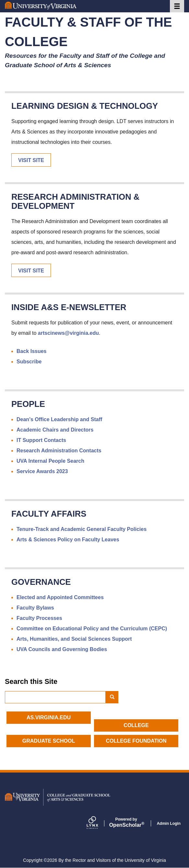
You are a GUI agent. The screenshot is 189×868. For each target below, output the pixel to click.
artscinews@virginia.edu (68, 333)
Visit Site (31, 160)
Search (114, 697)
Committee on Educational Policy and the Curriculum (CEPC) (92, 629)
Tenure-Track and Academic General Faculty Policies (82, 529)
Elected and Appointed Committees (60, 597)
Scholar (126, 823)
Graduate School (49, 741)
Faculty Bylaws (35, 608)
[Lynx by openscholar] (98, 823)
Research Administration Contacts (59, 451)
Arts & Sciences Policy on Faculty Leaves (68, 540)
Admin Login (169, 824)
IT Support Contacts (41, 440)
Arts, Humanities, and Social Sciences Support (74, 639)
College (136, 725)
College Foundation (136, 741)
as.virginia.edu (49, 717)
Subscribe (29, 362)
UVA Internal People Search (50, 461)
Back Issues (32, 351)
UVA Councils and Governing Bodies (62, 649)
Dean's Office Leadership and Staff (59, 419)
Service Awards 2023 (42, 471)
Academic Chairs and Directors (55, 430)
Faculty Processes (39, 618)
